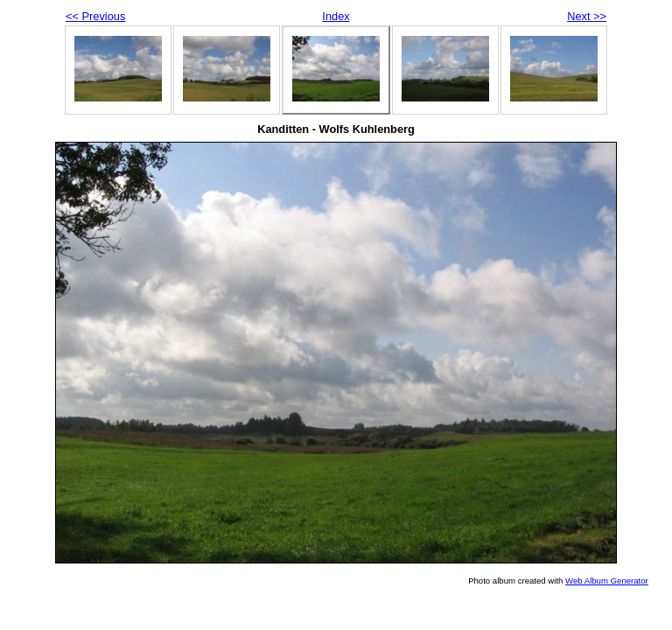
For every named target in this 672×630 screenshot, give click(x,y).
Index (336, 16)
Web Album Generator (607, 581)
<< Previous (95, 16)
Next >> (587, 16)
